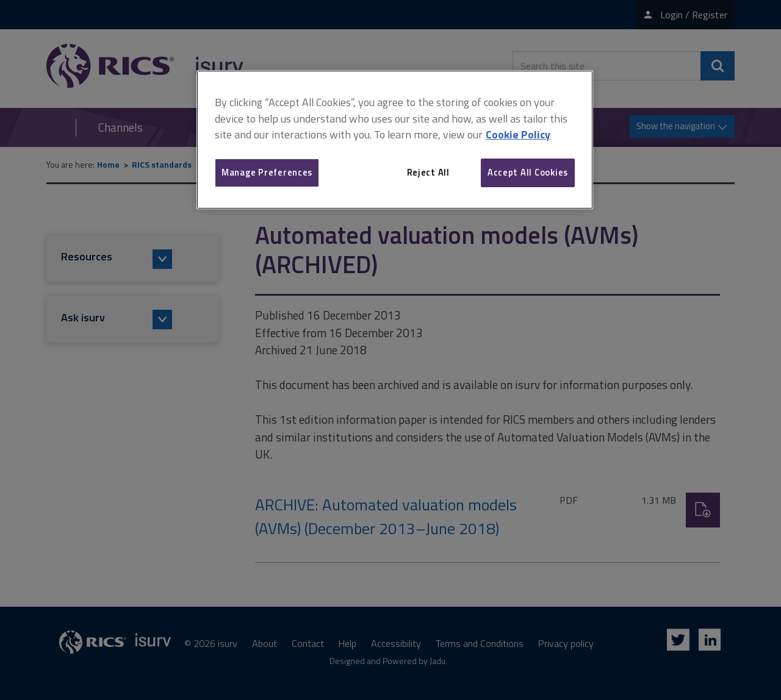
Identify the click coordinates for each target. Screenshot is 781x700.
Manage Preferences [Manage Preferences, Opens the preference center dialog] (267, 172)
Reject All (428, 172)
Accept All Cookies (528, 172)
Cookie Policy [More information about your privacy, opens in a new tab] (518, 134)
